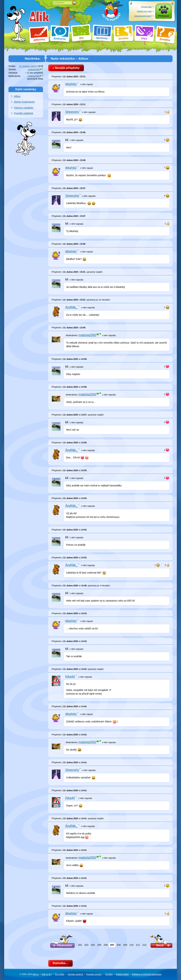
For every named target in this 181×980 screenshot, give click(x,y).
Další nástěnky (26, 89)
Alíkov (17, 96)
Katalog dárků (122, 974)
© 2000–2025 (29, 974)
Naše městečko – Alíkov (69, 59)
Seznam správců (75, 974)
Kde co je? (47, 974)
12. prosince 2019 (27, 66)
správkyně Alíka (35, 79)
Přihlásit (164, 16)
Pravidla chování (94, 974)
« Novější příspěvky (66, 68)
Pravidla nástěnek (24, 113)
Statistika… (60, 963)
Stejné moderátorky (24, 102)
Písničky (109, 974)
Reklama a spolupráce (147, 974)
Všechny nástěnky (24, 108)
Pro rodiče (60, 974)
